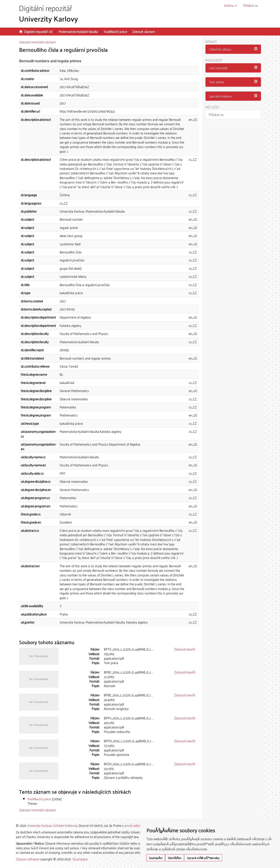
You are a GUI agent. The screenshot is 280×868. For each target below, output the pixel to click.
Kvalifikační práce (115, 31)
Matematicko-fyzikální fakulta (78, 31)
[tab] (233, 49)
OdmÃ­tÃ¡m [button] (175, 858)
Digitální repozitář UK (38, 31)
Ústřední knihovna (65, 825)
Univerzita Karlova (39, 825)
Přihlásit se (216, 114)
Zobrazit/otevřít (185, 649)
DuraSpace (80, 859)
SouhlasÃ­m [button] (156, 858)
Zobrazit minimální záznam (37, 42)
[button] (230, 5)
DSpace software (27, 859)
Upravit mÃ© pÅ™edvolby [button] (203, 858)
